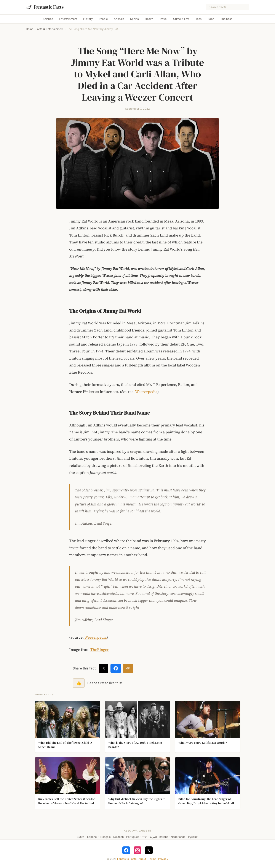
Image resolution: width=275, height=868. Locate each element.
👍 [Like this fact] (79, 683)
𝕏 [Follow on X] (149, 850)
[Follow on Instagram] (137, 850)
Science (48, 19)
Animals (119, 19)
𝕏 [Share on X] (104, 668)
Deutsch (118, 837)
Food (211, 19)
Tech (199, 19)
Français (105, 837)
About (142, 859)
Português (133, 837)
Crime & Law (181, 19)
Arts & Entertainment (50, 29)
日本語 (81, 837)
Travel (163, 19)
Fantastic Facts (127, 859)
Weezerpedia (146, 392)
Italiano (164, 837)
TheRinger (100, 650)
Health (149, 19)
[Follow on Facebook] (126, 850)
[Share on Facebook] (116, 668)
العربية (153, 837)
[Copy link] (128, 668)
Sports (134, 19)
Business (226, 19)
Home (30, 29)
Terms (152, 859)
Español (92, 837)
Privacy (163, 859)
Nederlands (178, 837)
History (88, 19)
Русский (193, 837)
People (103, 19)
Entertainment (68, 19)
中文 (144, 837)
